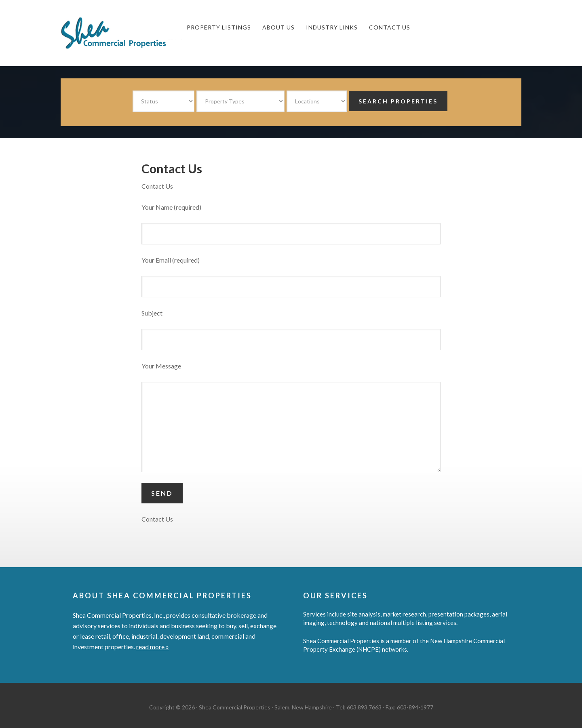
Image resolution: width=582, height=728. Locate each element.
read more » (153, 647)
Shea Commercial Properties (121, 33)
